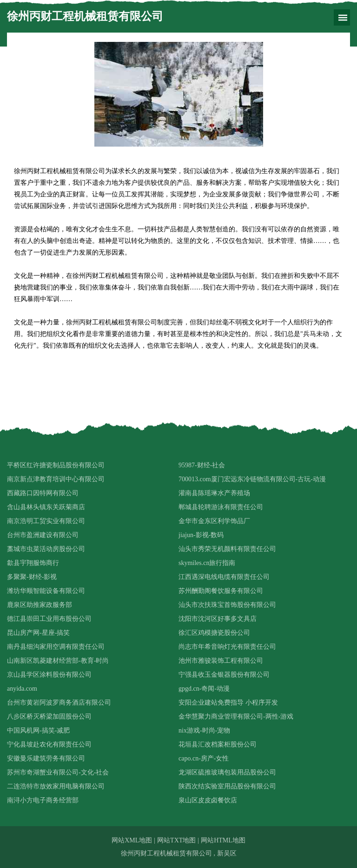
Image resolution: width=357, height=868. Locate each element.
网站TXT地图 (176, 840)
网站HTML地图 (223, 840)
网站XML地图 (132, 840)
